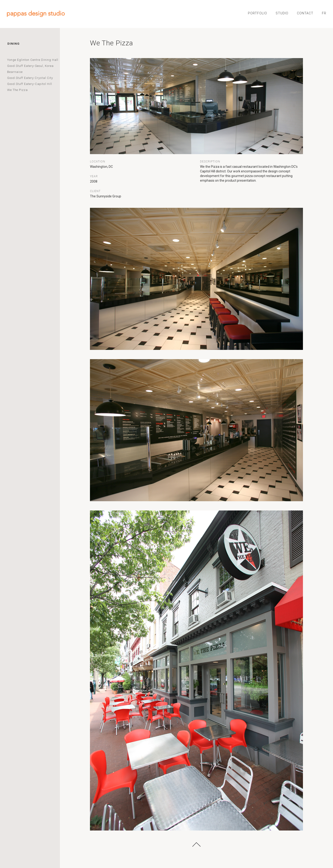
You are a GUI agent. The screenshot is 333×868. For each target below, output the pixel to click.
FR (324, 13)
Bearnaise (15, 72)
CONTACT (305, 13)
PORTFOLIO (257, 13)
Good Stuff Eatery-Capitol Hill (30, 84)
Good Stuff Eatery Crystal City (30, 78)
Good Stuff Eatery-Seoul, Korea (30, 66)
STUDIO (282, 13)
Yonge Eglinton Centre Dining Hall (33, 60)
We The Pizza (17, 90)
